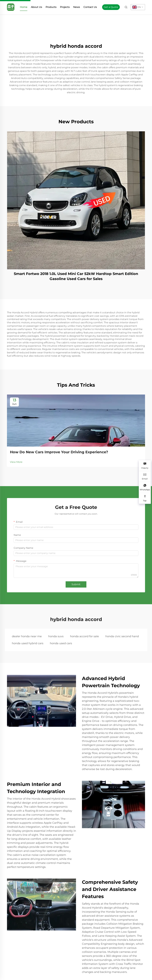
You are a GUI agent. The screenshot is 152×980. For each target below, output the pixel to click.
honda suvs (56, 636)
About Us (36, 7)
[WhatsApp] (145, 487)
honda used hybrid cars (28, 643)
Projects (65, 7)
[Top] (145, 498)
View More (16, 462)
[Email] (145, 477)
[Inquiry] (145, 466)
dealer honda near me (27, 636)
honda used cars (61, 643)
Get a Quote (111, 7)
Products (51, 7)
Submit (76, 584)
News (77, 7)
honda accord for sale (84, 636)
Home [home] (24, 7)
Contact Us (90, 7)
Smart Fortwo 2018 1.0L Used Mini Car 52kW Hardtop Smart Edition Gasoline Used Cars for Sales (76, 276)
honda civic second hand (122, 636)
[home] (11, 7)
